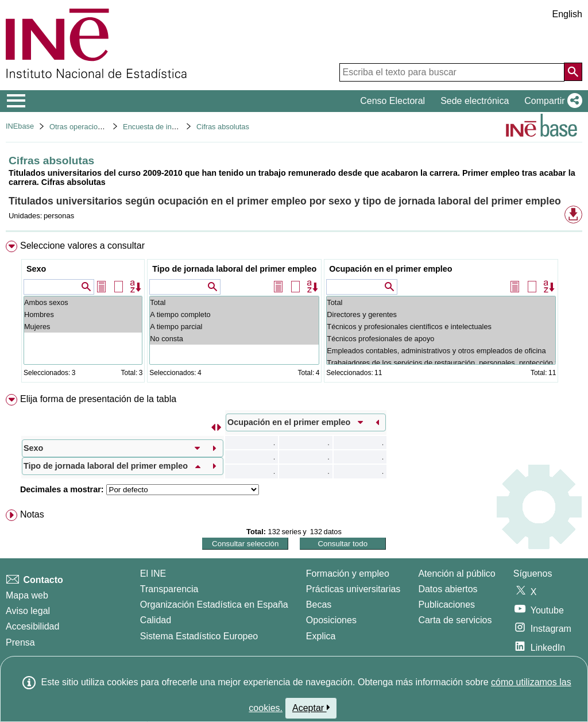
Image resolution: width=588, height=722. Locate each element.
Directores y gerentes (441, 314)
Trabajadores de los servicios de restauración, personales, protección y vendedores (441, 363)
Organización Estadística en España (214, 605)
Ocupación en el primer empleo (390, 269)
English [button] (567, 14)
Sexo (36, 269)
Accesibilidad (32, 626)
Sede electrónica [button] (475, 101)
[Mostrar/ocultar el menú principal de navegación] (16, 101)
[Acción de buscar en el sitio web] (573, 72)
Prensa (20, 642)
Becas (319, 605)
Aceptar (311, 708)
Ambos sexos (83, 302)
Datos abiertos (448, 589)
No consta (234, 339)
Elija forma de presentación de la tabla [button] (98, 399)
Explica (321, 636)
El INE (153, 574)
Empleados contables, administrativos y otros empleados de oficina (441, 351)
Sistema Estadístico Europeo (199, 636)
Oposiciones (331, 620)
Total (234, 302)
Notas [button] (32, 514)
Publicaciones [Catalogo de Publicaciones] (446, 605)
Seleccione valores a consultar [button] (82, 246)
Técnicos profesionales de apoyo (441, 339)
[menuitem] (294, 314)
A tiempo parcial (234, 327)
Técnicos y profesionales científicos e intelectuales (441, 327)
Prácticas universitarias (353, 589)
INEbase (20, 126)
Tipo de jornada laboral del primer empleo (234, 269)
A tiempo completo (234, 314)
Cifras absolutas (223, 127)
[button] (551, 101)
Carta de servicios (455, 620)
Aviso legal (28, 611)
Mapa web (27, 595)
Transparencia (169, 589)
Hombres (83, 314)
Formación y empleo (348, 574)
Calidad (156, 620)
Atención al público (457, 574)
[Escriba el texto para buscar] (452, 72)
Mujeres (83, 327)
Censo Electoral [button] (392, 101)
